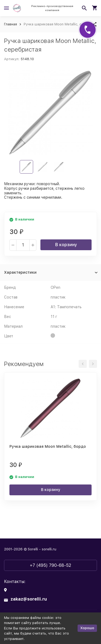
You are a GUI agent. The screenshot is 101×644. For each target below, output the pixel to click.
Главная (11, 24)
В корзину (66, 245)
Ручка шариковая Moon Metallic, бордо (48, 446)
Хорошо (87, 628)
